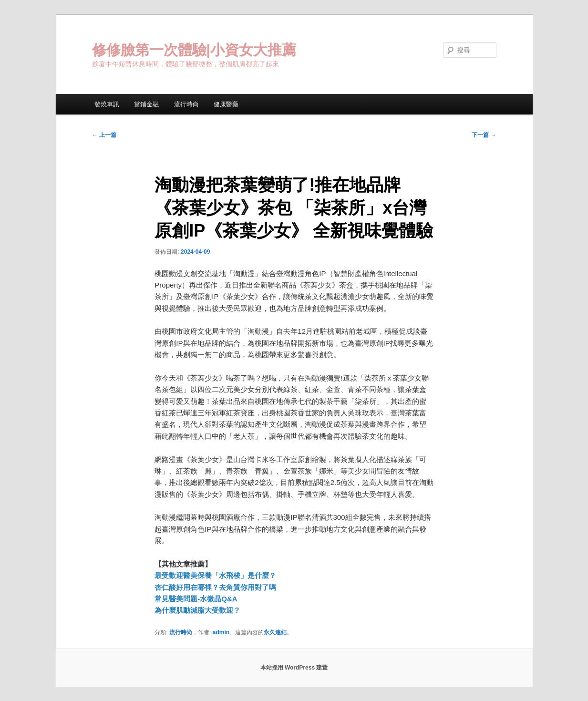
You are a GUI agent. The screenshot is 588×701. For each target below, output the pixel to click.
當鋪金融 (146, 104)
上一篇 (104, 135)
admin (221, 632)
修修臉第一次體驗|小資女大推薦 (194, 50)
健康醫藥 (226, 104)
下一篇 (484, 135)
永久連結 (275, 632)
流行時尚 (186, 104)
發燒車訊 (107, 104)
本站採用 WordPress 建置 (294, 668)
